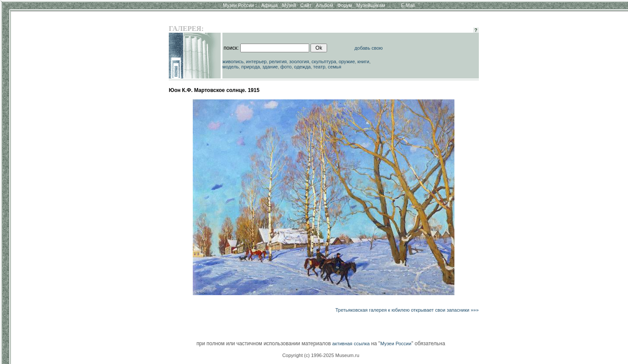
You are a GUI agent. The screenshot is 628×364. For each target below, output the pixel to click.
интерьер (256, 61)
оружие (347, 61)
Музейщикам (371, 5)
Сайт (306, 5)
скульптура (324, 61)
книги (363, 61)
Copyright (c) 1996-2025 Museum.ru (321, 355)
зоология (299, 61)
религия (278, 61)
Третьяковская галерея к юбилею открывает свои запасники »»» (407, 310)
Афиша (270, 5)
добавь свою (369, 48)
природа (251, 67)
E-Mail (408, 5)
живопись (233, 61)
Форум (344, 5)
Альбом (324, 5)
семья (335, 67)
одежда (302, 67)
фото (286, 67)
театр (319, 67)
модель (231, 67)
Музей (289, 5)
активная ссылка (351, 344)
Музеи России (240, 5)
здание (270, 67)
